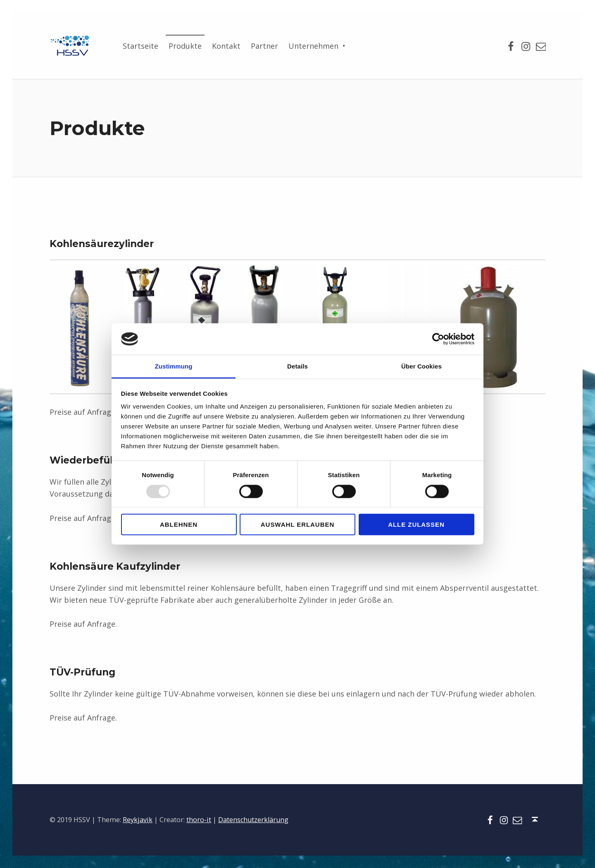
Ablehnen (179, 524)
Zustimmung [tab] (174, 366)
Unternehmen (313, 46)
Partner (264, 46)
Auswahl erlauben (297, 524)
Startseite (140, 46)
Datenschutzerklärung (253, 820)
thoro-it (199, 820)
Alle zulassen (416, 524)
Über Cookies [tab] (421, 366)
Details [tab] (297, 366)
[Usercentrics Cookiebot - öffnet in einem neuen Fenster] (438, 339)
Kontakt (226, 46)
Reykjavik (138, 820)
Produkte (185, 46)
